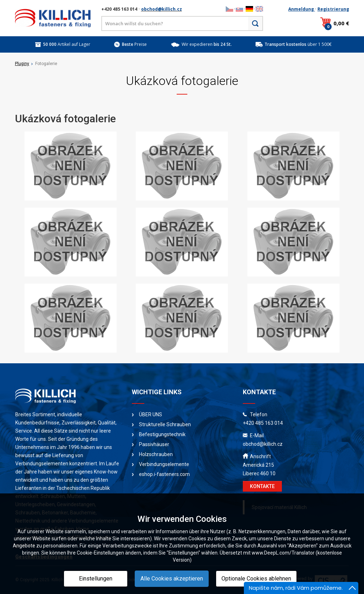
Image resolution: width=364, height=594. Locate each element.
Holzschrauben (156, 454)
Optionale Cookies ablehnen (256, 579)
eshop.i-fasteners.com (164, 474)
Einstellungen (96, 579)
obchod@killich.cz (162, 9)
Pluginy (22, 64)
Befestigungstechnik (162, 434)
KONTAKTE (262, 486)
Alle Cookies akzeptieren (172, 579)
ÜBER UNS (151, 414)
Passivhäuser (154, 444)
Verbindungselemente (164, 464)
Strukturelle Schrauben (165, 424)
